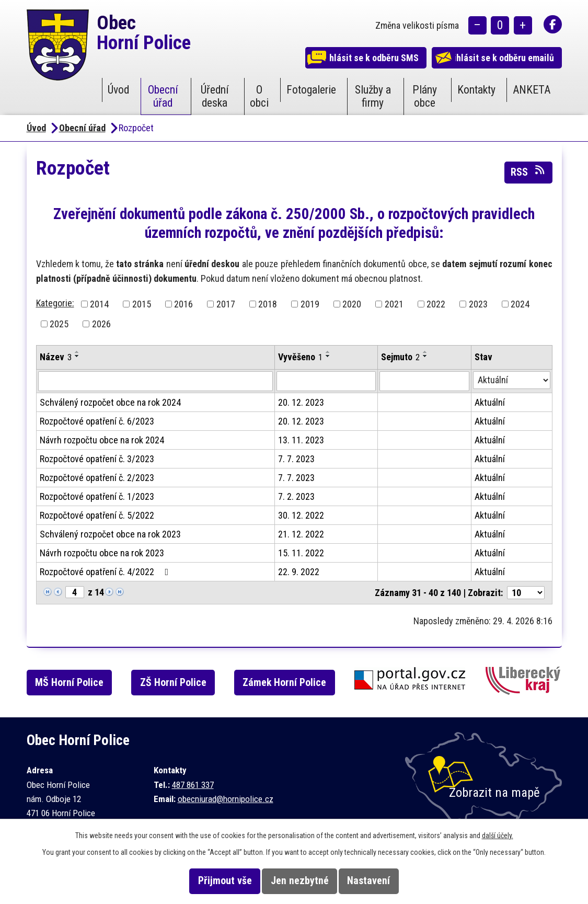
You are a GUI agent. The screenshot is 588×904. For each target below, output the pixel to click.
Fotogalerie (311, 90)
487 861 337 (193, 785)
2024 (520, 304)
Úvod (118, 90)
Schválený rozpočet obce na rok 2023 (110, 534)
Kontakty (476, 90)
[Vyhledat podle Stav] (512, 380)
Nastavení (383, 881)
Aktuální (490, 402)
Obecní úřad (163, 96)
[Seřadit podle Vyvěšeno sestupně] (328, 356)
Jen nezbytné (300, 881)
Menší (477, 26)
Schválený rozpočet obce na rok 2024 (110, 402)
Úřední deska (215, 96)
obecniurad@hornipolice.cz (226, 799)
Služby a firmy (373, 96)
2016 (183, 304)
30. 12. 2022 (301, 515)
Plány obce (425, 96)
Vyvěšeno (300, 357)
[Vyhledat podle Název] (155, 381)
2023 (478, 304)
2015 (142, 304)
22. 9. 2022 (299, 572)
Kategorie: (55, 303)
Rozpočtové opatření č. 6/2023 (97, 421)
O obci (259, 96)
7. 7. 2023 (296, 459)
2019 (310, 304)
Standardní (500, 26)
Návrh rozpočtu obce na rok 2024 (102, 440)
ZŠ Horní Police (184, 683)
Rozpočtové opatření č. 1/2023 (97, 496)
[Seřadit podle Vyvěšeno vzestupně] (328, 352)
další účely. (498, 836)
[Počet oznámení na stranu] (526, 593)
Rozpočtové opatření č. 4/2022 (106, 572)
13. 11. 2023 (301, 440)
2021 (394, 304)
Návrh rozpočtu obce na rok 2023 (102, 553)
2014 (99, 304)
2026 (101, 324)
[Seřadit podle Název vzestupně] (77, 352)
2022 (436, 304)
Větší (523, 26)
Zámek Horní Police (298, 683)
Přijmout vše (211, 881)
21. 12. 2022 (301, 534)
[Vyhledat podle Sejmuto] (424, 381)
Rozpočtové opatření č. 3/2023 (97, 459)
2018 (268, 304)
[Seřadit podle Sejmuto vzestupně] (425, 352)
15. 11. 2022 (301, 553)
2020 (352, 304)
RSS (528, 171)
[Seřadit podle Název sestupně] (77, 356)
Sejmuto (400, 357)
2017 (226, 304)
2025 (59, 324)
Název (56, 357)
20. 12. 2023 (301, 402)
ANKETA (532, 90)
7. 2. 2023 (296, 496)
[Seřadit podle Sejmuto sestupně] (425, 356)
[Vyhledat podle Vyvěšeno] (326, 381)
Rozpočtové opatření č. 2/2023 (97, 478)
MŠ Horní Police (76, 683)
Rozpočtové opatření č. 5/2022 (97, 515)
